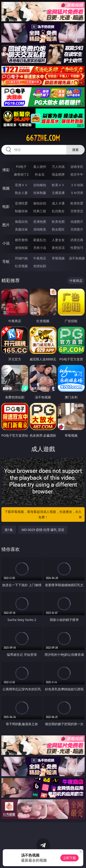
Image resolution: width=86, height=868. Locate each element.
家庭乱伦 (40, 240)
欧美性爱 (77, 203)
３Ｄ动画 (77, 185)
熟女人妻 (21, 193)
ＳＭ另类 (77, 193)
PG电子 (21, 167)
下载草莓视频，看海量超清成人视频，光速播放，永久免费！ (44, 515)
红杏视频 (21, 266)
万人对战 (58, 167)
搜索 (75, 150)
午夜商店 (40, 258)
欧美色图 (58, 222)
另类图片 (77, 229)
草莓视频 (58, 258)
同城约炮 (21, 258)
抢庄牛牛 (77, 174)
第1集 (9, 530)
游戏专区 (77, 167)
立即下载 (69, 858)
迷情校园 (21, 248)
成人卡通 (58, 203)
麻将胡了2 (21, 174)
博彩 (6, 170)
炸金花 (40, 174)
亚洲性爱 (21, 203)
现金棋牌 (58, 174)
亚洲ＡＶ (21, 185)
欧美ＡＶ (58, 185)
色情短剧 (40, 266)
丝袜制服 (40, 193)
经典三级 (40, 211)
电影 (6, 207)
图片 (6, 225)
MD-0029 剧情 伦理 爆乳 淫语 (43, 530)
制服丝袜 (21, 211)
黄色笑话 (58, 248)
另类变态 (77, 211)
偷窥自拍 (21, 222)
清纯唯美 (40, 229)
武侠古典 (77, 240)
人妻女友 (58, 240)
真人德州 (40, 167)
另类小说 (40, 248)
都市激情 (21, 240)
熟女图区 (58, 229)
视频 (6, 188)
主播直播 (58, 193)
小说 (6, 243)
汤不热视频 (77, 258)
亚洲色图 (40, 222)
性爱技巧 (77, 248)
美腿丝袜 (21, 229)
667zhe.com (43, 138)
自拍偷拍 (40, 185)
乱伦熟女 (58, 211)
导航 (6, 261)
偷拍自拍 (40, 203)
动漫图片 (77, 222)
